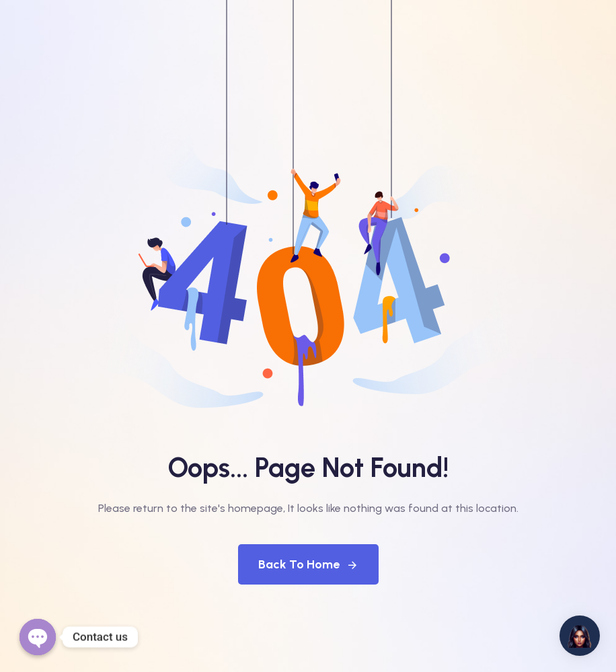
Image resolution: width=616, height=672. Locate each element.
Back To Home (308, 564)
